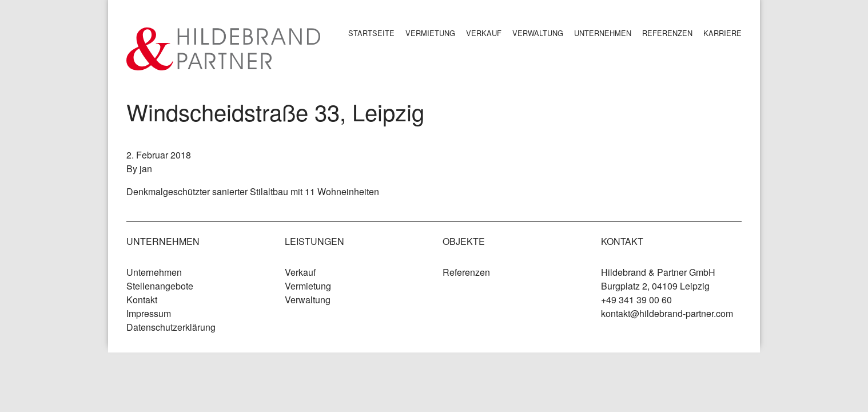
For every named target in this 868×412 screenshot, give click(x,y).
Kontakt (142, 300)
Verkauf (484, 33)
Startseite (371, 33)
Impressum (149, 313)
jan (146, 169)
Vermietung (430, 33)
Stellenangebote (160, 286)
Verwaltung (538, 33)
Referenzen (667, 33)
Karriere (722, 33)
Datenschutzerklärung (171, 327)
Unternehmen (603, 33)
